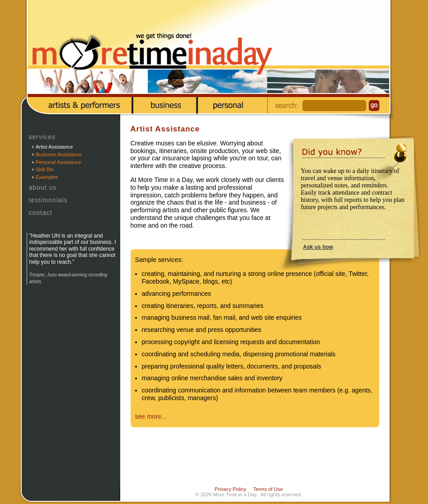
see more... (151, 416)
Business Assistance (59, 154)
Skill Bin (45, 169)
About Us (43, 187)
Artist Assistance (54, 147)
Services (42, 137)
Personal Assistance (59, 162)
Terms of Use (268, 489)
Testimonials (48, 200)
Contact (41, 213)
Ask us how (318, 247)
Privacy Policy (230, 489)
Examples (47, 177)
